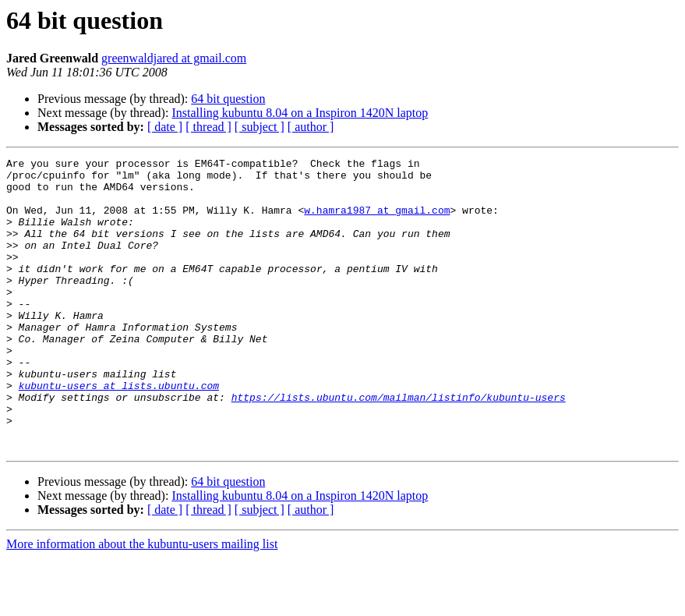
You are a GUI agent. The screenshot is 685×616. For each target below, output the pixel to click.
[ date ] (165, 127)
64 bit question (228, 99)
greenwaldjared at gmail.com (174, 58)
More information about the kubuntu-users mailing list (142, 602)
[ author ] (311, 127)
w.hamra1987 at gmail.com (377, 221)
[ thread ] (208, 127)
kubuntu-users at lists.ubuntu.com (119, 432)
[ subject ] (260, 127)
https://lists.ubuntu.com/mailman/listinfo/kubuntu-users (399, 446)
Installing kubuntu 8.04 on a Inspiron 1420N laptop (300, 113)
